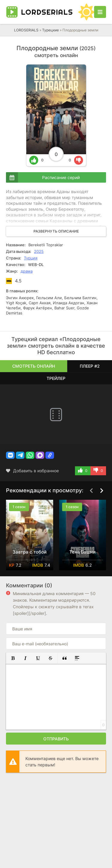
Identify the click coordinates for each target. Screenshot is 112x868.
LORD (47, 12)
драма (27, 271)
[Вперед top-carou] (102, 491)
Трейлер (56, 378)
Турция (31, 258)
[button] (10, 455)
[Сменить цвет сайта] (87, 12)
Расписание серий (61, 177)
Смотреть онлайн (34, 366)
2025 (39, 251)
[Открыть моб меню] (100, 12)
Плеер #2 (90, 366)
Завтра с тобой (30, 552)
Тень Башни (82, 552)
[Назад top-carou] (91, 491)
